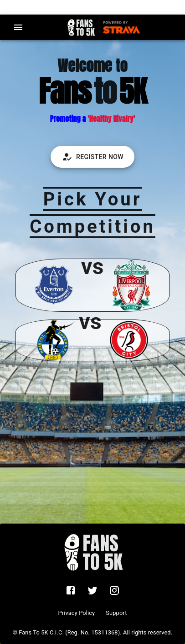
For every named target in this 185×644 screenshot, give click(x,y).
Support (116, 613)
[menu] (18, 27)
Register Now (92, 157)
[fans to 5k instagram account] (114, 590)
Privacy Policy (76, 613)
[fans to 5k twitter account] (92, 590)
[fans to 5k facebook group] (71, 590)
